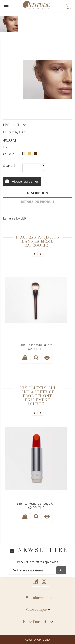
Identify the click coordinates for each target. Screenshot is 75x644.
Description (38, 193)
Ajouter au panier (25, 181)
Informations (42, 598)
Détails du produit (38, 202)
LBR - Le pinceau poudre (36, 345)
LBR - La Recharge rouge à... (36, 504)
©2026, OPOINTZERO (38, 640)
